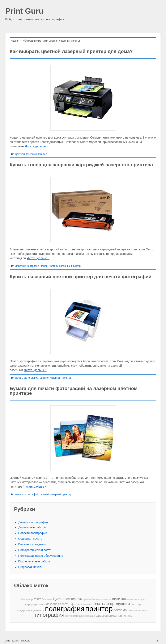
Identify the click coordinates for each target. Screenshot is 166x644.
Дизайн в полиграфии (33, 522)
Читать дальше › (36, 146)
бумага (87, 599)
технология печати (138, 610)
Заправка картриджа (27, 266)
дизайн (131, 599)
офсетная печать (80, 604)
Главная (14, 41)
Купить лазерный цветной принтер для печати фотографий (81, 276)
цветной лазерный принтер (31, 154)
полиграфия (65, 609)
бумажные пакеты (101, 599)
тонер (44, 266)
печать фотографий (27, 378)
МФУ (37, 599)
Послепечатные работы (34, 561)
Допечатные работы (32, 527)
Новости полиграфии (33, 533)
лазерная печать (58, 604)
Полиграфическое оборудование (41, 556)
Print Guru (24, 11)
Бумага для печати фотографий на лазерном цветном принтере (74, 391)
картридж (31, 604)
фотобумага (72, 616)
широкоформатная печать (114, 616)
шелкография (87, 616)
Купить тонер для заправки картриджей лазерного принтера (81, 165)
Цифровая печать (30, 567)
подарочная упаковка (31, 610)
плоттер (136, 604)
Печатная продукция (32, 544)
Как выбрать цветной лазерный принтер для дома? (71, 51)
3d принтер (26, 599)
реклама (120, 610)
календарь (141, 599)
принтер (99, 609)
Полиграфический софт (34, 550)
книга (42, 604)
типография (49, 615)
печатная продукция (110, 604)
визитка (119, 599)
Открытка (47, 599)
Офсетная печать (30, 539)
